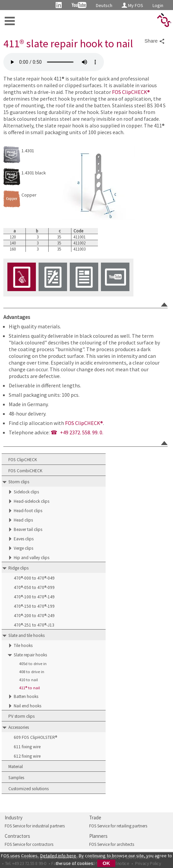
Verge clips (23, 548)
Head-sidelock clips (32, 501)
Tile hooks (23, 645)
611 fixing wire (27, 747)
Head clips (23, 520)
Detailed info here (58, 856)
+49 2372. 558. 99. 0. (82, 432)
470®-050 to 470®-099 (34, 587)
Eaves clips (24, 539)
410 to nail (28, 680)
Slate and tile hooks (26, 635)
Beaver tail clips (28, 529)
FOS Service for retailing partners (118, 826)
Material (16, 767)
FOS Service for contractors (29, 844)
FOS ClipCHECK (23, 460)
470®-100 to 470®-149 (34, 597)
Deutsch (104, 5)
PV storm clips (21, 716)
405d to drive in (33, 664)
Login (158, 5)
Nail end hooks (27, 706)
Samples (16, 778)
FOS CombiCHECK (25, 471)
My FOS (132, 5)
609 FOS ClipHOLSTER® (35, 737)
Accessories (19, 727)
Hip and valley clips (32, 558)
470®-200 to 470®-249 (34, 616)
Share (155, 41)
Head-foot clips (28, 511)
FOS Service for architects (112, 844)
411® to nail (30, 688)
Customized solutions (28, 789)
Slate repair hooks (30, 655)
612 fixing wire (27, 756)
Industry (14, 818)
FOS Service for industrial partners (35, 826)
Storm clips (19, 482)
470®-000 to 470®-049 (34, 578)
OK (106, 863)
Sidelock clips (26, 492)
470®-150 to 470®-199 (34, 606)
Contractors (17, 836)
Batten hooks (26, 696)
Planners (98, 836)
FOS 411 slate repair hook (54, 62)
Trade (95, 818)
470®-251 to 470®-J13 (34, 625)
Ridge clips (18, 568)
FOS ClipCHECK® (131, 92)
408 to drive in (32, 672)
